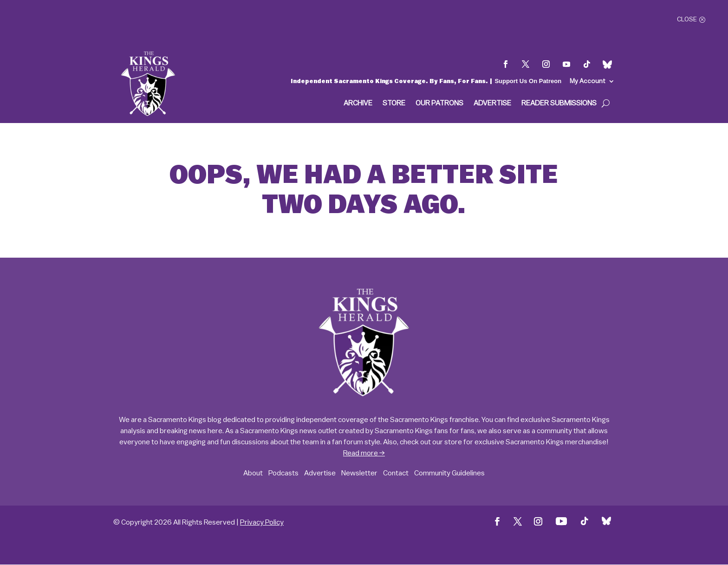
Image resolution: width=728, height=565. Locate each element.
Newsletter (359, 473)
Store (394, 103)
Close (687, 19)
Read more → (364, 453)
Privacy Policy (262, 522)
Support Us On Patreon (528, 81)
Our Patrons (439, 103)
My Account (588, 81)
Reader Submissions (559, 103)
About (253, 473)
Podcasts (283, 473)
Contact (396, 473)
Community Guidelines (449, 473)
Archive (358, 103)
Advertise (492, 103)
